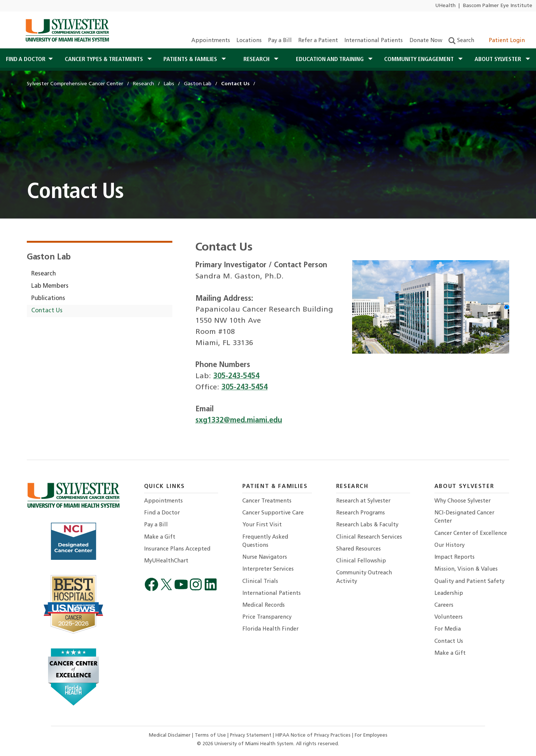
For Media (448, 629)
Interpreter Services (268, 569)
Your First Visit (262, 525)
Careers (444, 605)
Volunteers (449, 617)
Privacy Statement (251, 735)
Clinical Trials (260, 582)
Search (461, 41)
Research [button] (257, 60)
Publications (48, 299)
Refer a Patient (318, 41)
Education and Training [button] (331, 60)
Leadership (449, 594)
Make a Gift (160, 537)
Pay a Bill (280, 41)
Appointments (211, 41)
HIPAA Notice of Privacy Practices (314, 735)
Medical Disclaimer (170, 735)
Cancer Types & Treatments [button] (105, 60)
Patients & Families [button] (191, 60)
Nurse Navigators (265, 557)
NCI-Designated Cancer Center (464, 517)
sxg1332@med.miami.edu (239, 421)
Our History (449, 546)
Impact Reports (454, 557)
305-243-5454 (236, 376)
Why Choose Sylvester (462, 501)
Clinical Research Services (369, 537)
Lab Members (50, 286)
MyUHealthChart (166, 561)
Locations (249, 41)
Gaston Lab (49, 257)
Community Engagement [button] (420, 60)
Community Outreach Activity (364, 577)
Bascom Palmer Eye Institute (498, 6)
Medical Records (264, 605)
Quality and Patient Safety (469, 582)
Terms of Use (211, 735)
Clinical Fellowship (361, 561)
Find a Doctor (162, 513)
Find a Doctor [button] (26, 60)
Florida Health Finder (270, 629)
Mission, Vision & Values (466, 569)
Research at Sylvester (363, 501)
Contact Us (47, 311)
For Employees (371, 735)
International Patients (374, 41)
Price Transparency (267, 617)
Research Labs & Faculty (367, 525)
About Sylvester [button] (499, 60)
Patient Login (503, 41)
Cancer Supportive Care (273, 513)
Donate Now (426, 41)
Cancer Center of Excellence (471, 534)
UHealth (445, 6)
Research (44, 274)
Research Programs (360, 513)
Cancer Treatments (267, 501)
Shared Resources (358, 549)
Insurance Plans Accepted (177, 549)
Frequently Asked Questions (265, 541)
